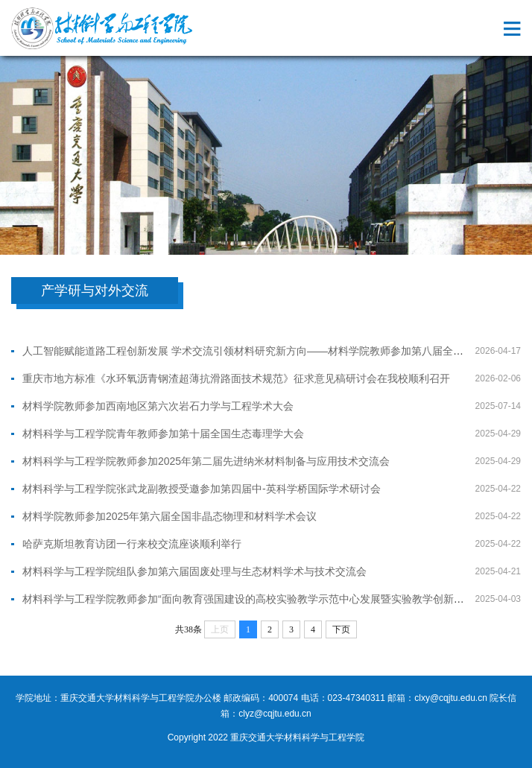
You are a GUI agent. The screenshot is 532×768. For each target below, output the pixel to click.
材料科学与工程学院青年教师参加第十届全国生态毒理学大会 (163, 434)
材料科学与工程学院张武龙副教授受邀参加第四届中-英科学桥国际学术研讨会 (202, 489)
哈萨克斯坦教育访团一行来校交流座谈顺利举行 (132, 544)
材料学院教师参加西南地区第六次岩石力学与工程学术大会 (158, 406)
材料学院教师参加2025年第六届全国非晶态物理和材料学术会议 (170, 516)
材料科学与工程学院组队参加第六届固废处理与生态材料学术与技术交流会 (194, 571)
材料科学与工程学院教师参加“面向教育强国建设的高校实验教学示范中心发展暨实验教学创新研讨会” (255, 599)
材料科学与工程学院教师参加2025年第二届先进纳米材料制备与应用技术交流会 (206, 461)
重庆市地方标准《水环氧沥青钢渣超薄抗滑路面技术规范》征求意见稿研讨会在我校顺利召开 (236, 378)
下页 (341, 629)
